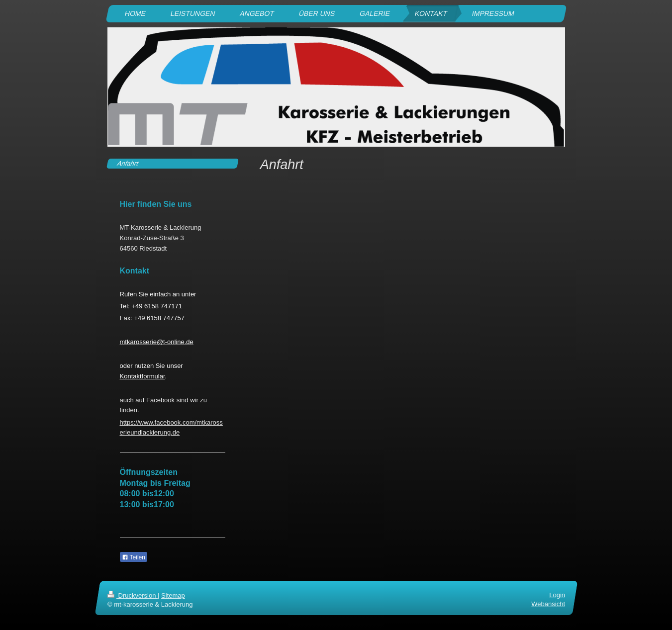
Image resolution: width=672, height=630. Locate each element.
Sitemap (173, 595)
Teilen (134, 557)
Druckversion (133, 595)
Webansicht (548, 604)
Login (557, 595)
